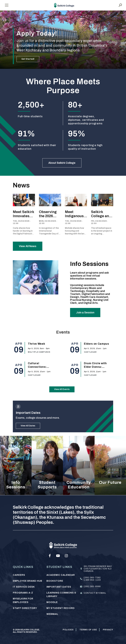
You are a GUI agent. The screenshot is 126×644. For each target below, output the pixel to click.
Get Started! (28, 59)
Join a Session (85, 313)
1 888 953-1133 (92, 580)
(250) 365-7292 (92, 578)
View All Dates (28, 426)
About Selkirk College (62, 163)
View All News (28, 246)
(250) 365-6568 (92, 586)
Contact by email (95, 593)
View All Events (62, 389)
